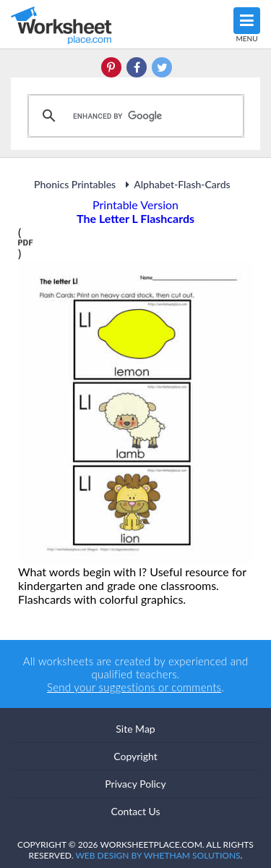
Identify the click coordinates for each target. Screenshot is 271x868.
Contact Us (135, 811)
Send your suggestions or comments (134, 687)
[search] (134, 116)
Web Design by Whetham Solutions (158, 855)
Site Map (135, 729)
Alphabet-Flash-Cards (175, 184)
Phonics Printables (75, 184)
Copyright (135, 756)
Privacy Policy (135, 784)
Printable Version (135, 205)
